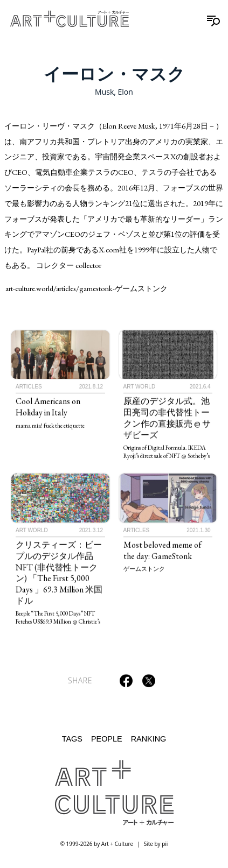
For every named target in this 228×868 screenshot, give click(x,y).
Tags (72, 739)
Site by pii (156, 844)
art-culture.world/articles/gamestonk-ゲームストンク (87, 288)
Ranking (149, 739)
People (107, 739)
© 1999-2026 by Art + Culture (97, 844)
